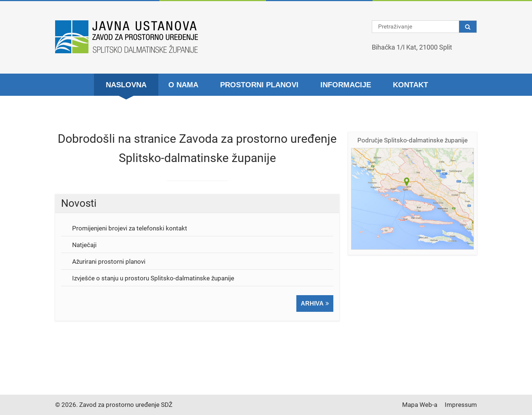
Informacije (346, 85)
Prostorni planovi (259, 85)
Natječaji (84, 245)
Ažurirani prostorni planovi (109, 262)
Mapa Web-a (420, 405)
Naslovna (126, 85)
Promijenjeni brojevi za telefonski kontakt (130, 228)
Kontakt (410, 85)
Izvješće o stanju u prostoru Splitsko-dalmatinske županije (153, 278)
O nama (183, 85)
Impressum (461, 405)
